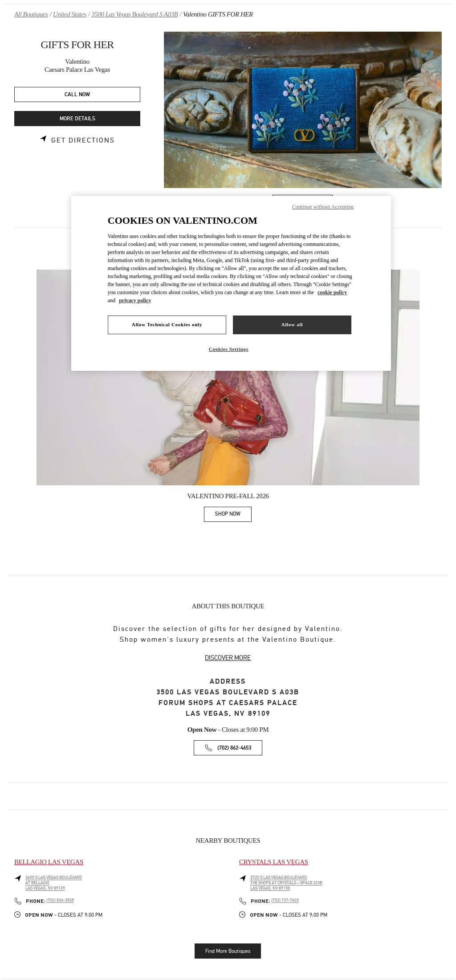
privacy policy (135, 300)
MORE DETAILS (77, 119)
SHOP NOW (233, 515)
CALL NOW (77, 95)
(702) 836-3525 (60, 900)
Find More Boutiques (228, 951)
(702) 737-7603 (285, 900)
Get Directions (83, 140)
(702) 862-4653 (234, 748)
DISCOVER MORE (228, 658)
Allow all (292, 324)
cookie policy (332, 292)
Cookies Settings (229, 349)
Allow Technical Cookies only (167, 324)
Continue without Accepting (323, 207)
